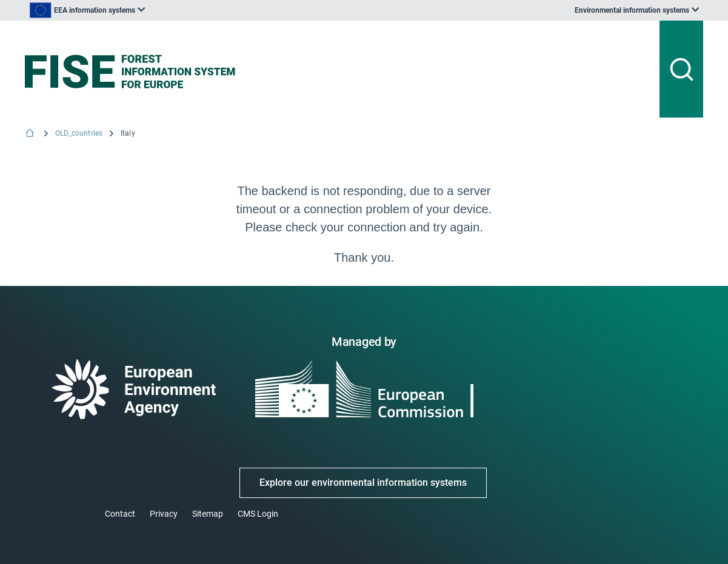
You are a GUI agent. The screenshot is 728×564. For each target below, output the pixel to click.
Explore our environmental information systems (363, 483)
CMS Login (258, 514)
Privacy (164, 514)
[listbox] (87, 10)
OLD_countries (79, 133)
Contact (120, 514)
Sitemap (208, 514)
